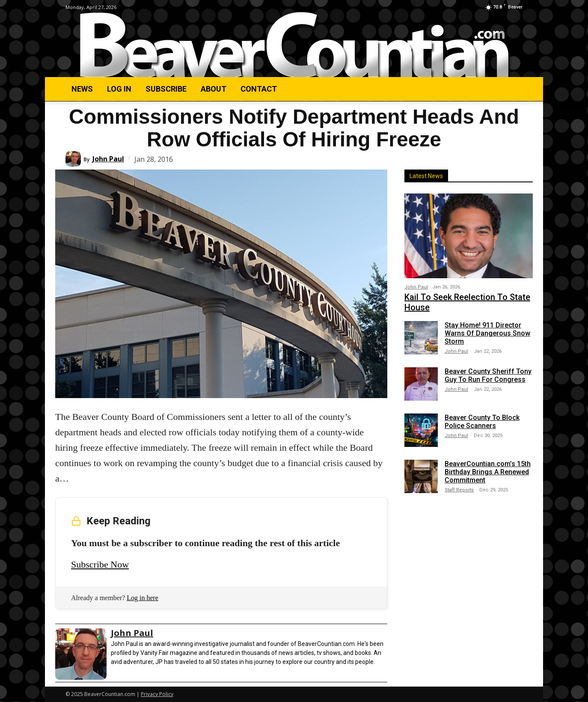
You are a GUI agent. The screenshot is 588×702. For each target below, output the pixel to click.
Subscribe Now (100, 564)
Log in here (143, 598)
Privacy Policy (157, 694)
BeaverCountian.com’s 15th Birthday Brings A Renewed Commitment (488, 472)
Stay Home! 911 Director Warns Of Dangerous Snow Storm (487, 333)
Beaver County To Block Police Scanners (482, 422)
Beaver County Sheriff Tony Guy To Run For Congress (488, 375)
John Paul (108, 159)
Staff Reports (459, 490)
